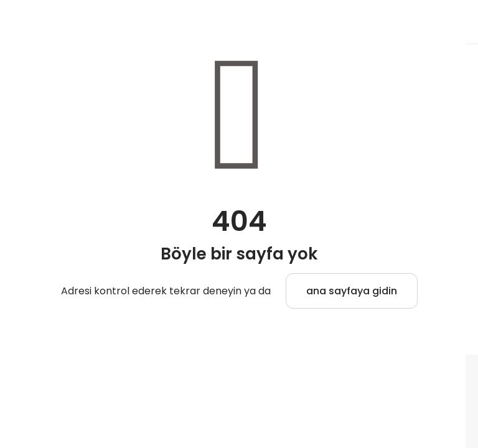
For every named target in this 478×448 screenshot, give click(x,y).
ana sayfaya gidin (352, 291)
